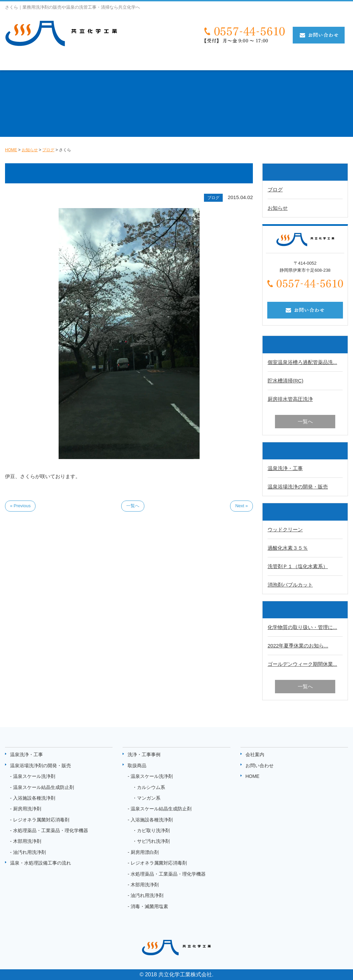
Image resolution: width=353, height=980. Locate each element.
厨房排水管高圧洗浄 (290, 399)
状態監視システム (294, 61)
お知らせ (336, 61)
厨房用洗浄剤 (27, 809)
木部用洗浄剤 (27, 841)
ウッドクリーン (285, 529)
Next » (241, 506)
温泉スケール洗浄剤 (34, 776)
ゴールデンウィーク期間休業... (302, 664)
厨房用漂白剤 (145, 852)
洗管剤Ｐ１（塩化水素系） (298, 566)
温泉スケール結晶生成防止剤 (44, 787)
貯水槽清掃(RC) (286, 381)
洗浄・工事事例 (214, 61)
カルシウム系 (151, 787)
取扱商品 (253, 61)
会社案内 (255, 754)
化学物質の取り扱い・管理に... (302, 627)
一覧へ (133, 506)
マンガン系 (149, 798)
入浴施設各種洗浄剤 (34, 798)
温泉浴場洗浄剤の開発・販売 (41, 766)
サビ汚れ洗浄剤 (153, 841)
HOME (253, 776)
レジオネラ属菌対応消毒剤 (41, 820)
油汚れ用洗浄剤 (29, 852)
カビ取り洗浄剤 (153, 830)
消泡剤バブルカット (290, 585)
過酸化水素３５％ (288, 548)
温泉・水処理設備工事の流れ (151, 61)
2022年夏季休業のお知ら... (298, 646)
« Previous (20, 506)
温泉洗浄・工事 (25, 61)
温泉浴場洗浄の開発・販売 (298, 487)
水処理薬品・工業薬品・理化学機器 (51, 830)
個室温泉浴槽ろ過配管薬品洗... (302, 362)
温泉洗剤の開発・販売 (80, 61)
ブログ (275, 190)
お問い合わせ (260, 766)
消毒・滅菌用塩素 (149, 906)
